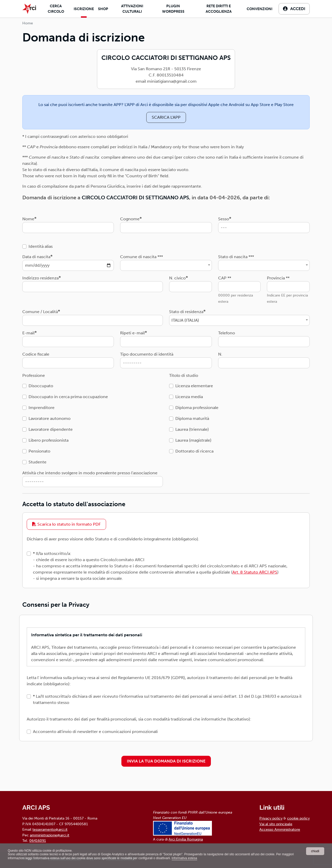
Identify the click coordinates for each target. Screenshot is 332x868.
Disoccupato (41, 386)
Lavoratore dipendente (51, 429)
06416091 (38, 841)
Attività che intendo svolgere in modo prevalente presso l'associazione (90, 473)
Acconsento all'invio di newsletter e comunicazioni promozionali (95, 732)
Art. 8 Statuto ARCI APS (255, 572)
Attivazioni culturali (132, 9)
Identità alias (41, 246)
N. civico (177, 278)
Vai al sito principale (276, 824)
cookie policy (298, 818)
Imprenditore (41, 408)
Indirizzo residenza (40, 278)
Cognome (130, 219)
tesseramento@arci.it (50, 829)
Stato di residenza (186, 312)
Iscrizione (84, 9)
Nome (28, 219)
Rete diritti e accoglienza (219, 9)
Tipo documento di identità (147, 354)
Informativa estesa (184, 858)
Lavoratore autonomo (50, 418)
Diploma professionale (197, 408)
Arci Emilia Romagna (186, 839)
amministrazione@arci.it (50, 835)
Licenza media (189, 397)
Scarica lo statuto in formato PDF (66, 524)
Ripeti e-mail (132, 333)
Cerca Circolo (56, 9)
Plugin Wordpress (173, 9)
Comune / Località (40, 312)
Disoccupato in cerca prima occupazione (68, 397)
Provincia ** (278, 278)
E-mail (28, 333)
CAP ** (225, 278)
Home (28, 23)
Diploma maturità (192, 418)
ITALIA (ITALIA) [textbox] (185, 320)
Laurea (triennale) (192, 429)
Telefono (227, 333)
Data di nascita (36, 257)
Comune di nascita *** (141, 257)
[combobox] (166, 265)
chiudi (315, 851)
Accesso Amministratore (280, 829)
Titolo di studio (184, 375)
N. (220, 354)
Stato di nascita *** (236, 257)
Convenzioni (260, 9)
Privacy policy (271, 818)
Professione (34, 375)
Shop (103, 9)
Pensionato (39, 451)
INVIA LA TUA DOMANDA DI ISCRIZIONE (166, 761)
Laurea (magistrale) (193, 440)
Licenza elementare (194, 386)
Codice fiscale (36, 354)
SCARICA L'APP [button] (166, 117)
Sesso (224, 219)
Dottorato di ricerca (194, 451)
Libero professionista (49, 440)
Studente (37, 462)
